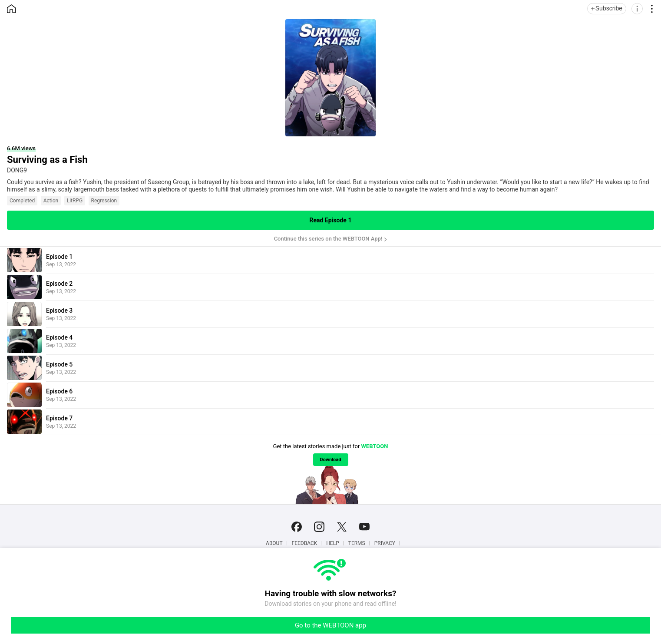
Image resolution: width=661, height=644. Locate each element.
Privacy (385, 543)
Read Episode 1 (331, 220)
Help (332, 543)
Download (331, 460)
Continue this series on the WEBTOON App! (328, 239)
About (274, 543)
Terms (357, 543)
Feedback (305, 543)
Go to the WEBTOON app (330, 625)
